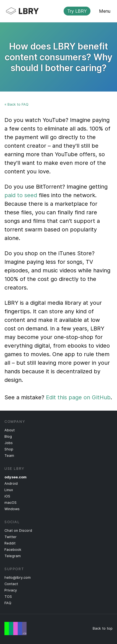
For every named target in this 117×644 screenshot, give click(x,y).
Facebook (13, 550)
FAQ (8, 603)
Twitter (11, 537)
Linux (9, 490)
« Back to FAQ (16, 104)
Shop (9, 449)
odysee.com (15, 477)
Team (9, 456)
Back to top (103, 628)
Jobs (9, 443)
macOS (11, 503)
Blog (8, 436)
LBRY (54, 11)
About (10, 430)
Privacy (11, 590)
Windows (12, 509)
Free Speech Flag (15, 629)
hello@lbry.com (18, 577)
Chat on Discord (18, 530)
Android (11, 483)
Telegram (13, 556)
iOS (7, 496)
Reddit (10, 543)
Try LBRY (77, 11)
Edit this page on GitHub (78, 397)
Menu (105, 11)
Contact (11, 584)
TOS (8, 597)
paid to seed (21, 195)
